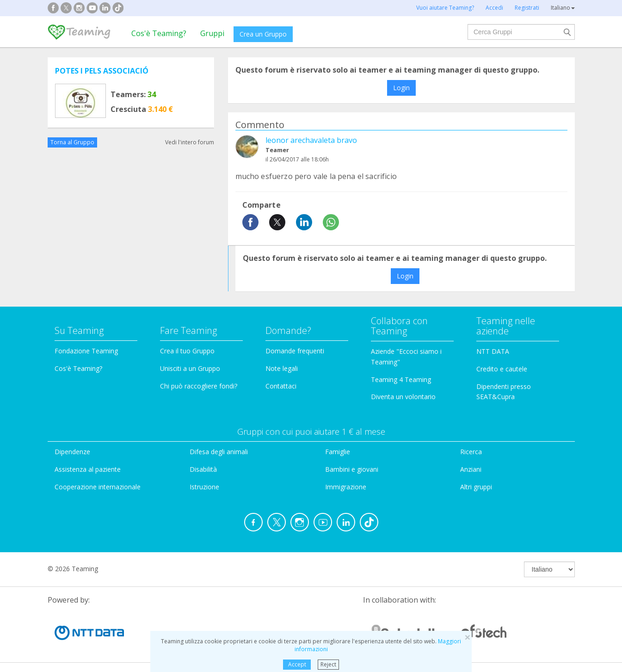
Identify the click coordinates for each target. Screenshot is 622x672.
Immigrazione (346, 487)
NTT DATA (493, 351)
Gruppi (212, 33)
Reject (328, 664)
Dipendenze (72, 452)
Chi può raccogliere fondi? (199, 386)
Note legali (282, 368)
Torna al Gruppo (72, 142)
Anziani (471, 469)
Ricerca (471, 452)
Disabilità (203, 469)
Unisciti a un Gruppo (190, 368)
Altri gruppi (476, 487)
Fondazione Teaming (86, 351)
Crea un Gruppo (263, 34)
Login (401, 88)
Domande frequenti (295, 351)
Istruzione (204, 487)
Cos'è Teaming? (159, 33)
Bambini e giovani (352, 469)
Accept (297, 664)
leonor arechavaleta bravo (311, 140)
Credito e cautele (502, 369)
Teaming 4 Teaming (401, 379)
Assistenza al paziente (88, 469)
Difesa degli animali (219, 452)
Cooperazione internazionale (98, 487)
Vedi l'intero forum (190, 142)
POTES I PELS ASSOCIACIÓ (102, 71)
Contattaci (281, 386)
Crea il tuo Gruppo (187, 351)
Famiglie (338, 452)
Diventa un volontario (403, 397)
